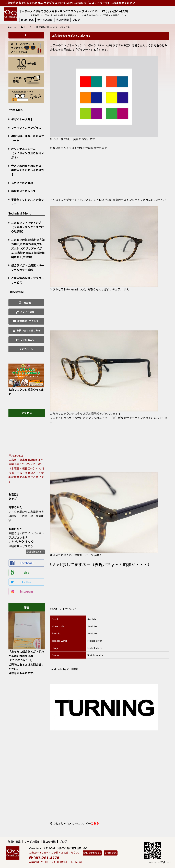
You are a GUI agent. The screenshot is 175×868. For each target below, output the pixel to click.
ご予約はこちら (111, 853)
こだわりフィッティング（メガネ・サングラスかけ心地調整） (28, 227)
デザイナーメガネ (22, 119)
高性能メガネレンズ (23, 191)
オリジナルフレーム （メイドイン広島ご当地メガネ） (28, 153)
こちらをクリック (21, 542)
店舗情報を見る (34, 552)
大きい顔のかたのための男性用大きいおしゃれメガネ (28, 170)
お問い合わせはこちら (92, 853)
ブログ (76, 20)
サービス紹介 (45, 20)
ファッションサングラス (26, 128)
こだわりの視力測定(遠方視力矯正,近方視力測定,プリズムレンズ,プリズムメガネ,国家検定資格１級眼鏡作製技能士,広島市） (28, 248)
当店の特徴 (62, 20)
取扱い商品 (27, 20)
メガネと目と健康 (22, 183)
